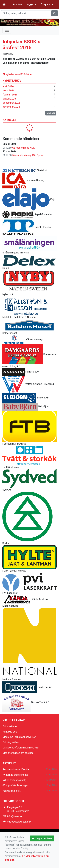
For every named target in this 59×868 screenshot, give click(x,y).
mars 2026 (9, 91)
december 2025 (11, 103)
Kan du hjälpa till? (12, 791)
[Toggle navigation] (7, 30)
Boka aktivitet (10, 726)
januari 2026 (9, 99)
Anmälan (18, 4)
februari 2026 (10, 95)
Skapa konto (48, 4)
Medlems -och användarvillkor (19, 737)
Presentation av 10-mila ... (17, 769)
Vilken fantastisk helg (14, 780)
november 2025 (11, 107)
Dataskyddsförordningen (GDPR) (21, 748)
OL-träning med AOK (24, 148)
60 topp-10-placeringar (15, 785)
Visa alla (51, 113)
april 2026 (8, 86)
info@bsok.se (15, 816)
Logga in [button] (31, 4)
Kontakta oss (10, 732)
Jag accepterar (42, 838)
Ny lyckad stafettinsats (15, 775)
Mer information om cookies (18, 753)
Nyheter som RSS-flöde (17, 74)
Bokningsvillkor (11, 742)
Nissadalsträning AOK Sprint (28, 155)
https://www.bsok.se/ (19, 822)
